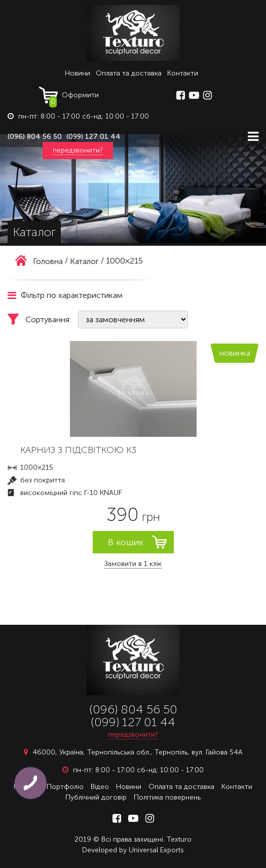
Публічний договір (96, 797)
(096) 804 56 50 (35, 137)
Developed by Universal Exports (133, 850)
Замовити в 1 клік (133, 564)
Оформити (74, 97)
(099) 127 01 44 (93, 137)
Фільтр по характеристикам (65, 295)
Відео (100, 787)
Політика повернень (167, 797)
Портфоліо (65, 787)
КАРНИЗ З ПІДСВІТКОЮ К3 (78, 450)
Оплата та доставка (129, 73)
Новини (78, 73)
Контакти (183, 73)
